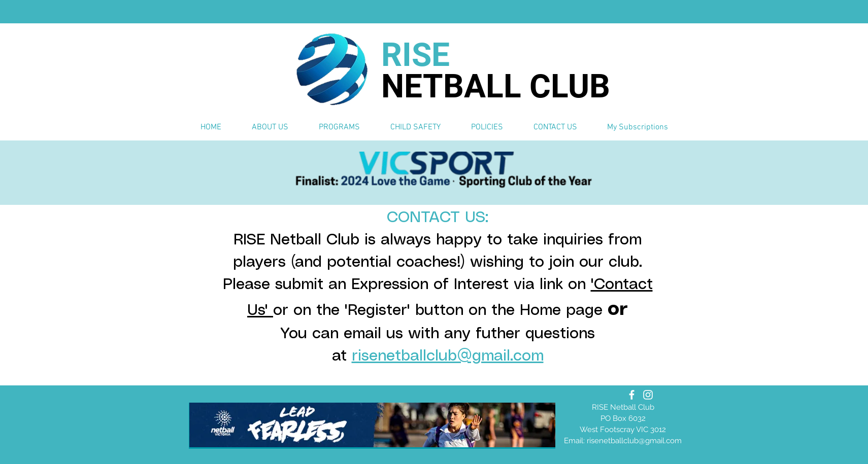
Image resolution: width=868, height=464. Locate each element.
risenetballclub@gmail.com (448, 356)
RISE (415, 55)
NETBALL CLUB (496, 86)
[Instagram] (648, 395)
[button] (270, 127)
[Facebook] (632, 395)
